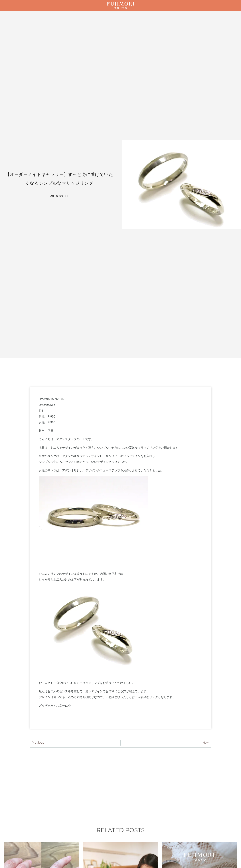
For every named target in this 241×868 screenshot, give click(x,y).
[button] (235, 5)
